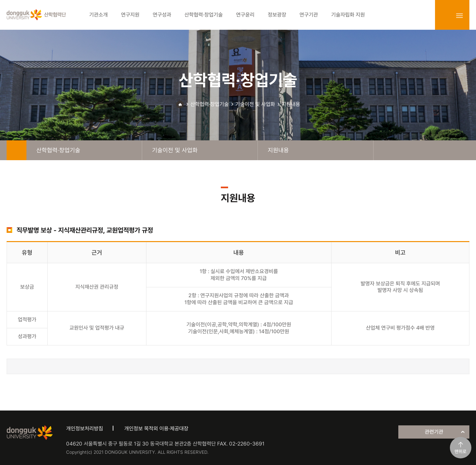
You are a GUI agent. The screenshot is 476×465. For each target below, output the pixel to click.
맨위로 (460, 451)
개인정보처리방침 (85, 429)
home (17, 150)
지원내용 (291, 104)
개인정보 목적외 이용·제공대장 (156, 429)
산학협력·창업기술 (210, 104)
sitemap (459, 16)
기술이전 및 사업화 (255, 104)
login (445, 16)
